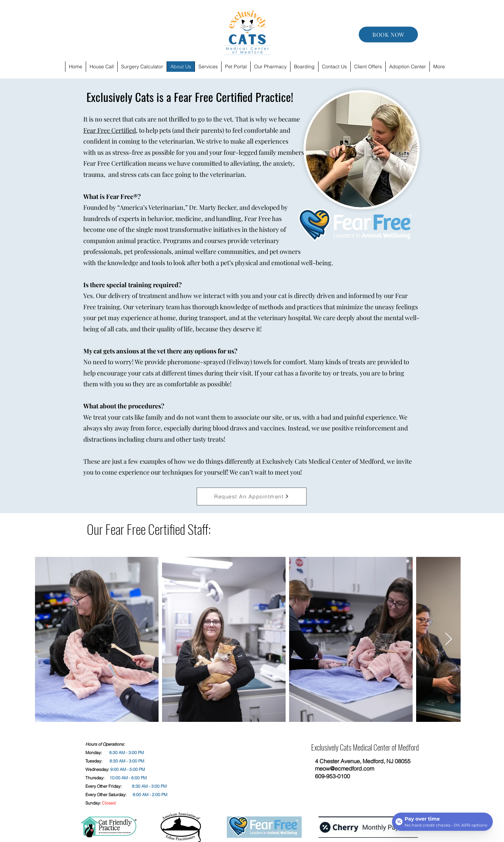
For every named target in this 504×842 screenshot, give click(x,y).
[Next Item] (449, 639)
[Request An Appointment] (252, 496)
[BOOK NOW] (388, 34)
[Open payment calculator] (442, 822)
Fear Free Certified (110, 130)
